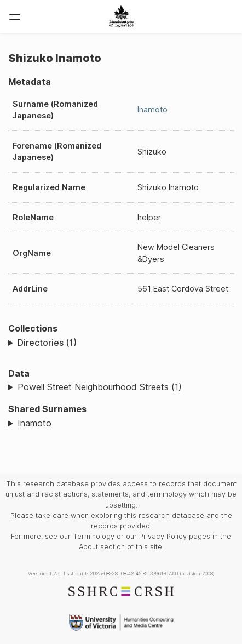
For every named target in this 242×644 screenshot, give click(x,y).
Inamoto (152, 109)
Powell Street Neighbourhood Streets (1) (100, 387)
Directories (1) (47, 343)
